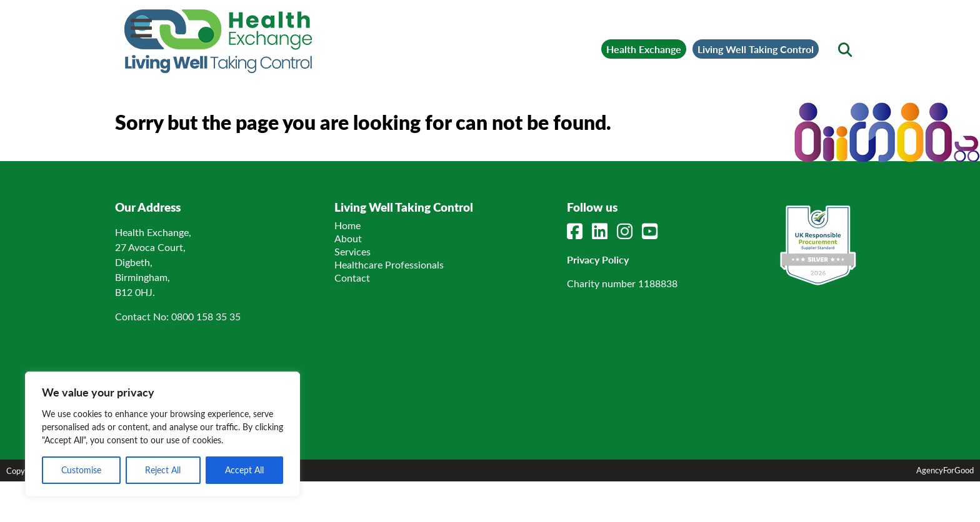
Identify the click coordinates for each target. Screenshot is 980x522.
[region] (162, 434)
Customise (81, 470)
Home (347, 225)
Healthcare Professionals (389, 264)
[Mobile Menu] (141, 28)
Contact (352, 278)
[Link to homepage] (218, 41)
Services (352, 251)
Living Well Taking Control (756, 49)
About (348, 238)
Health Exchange (644, 49)
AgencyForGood (945, 470)
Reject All (163, 470)
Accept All (244, 470)
